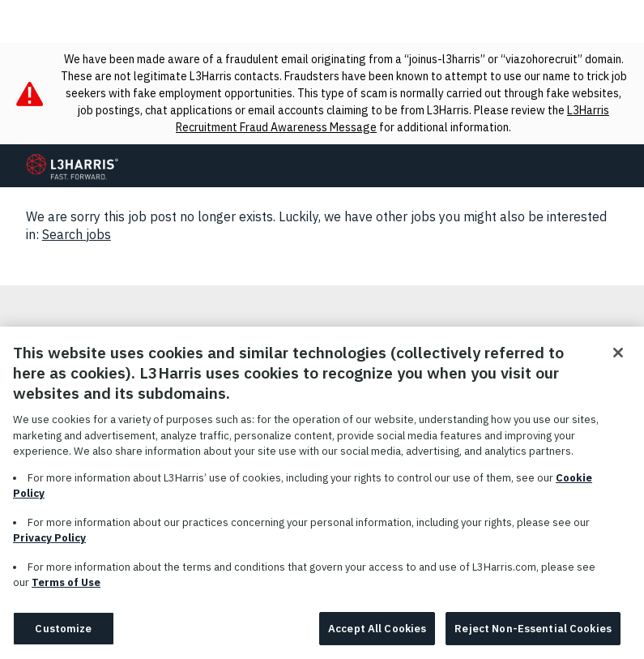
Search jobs (77, 234)
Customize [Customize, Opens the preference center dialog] (63, 633)
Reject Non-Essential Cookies (533, 633)
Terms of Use (66, 587)
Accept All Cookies (377, 633)
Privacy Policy (49, 543)
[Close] (618, 357)
